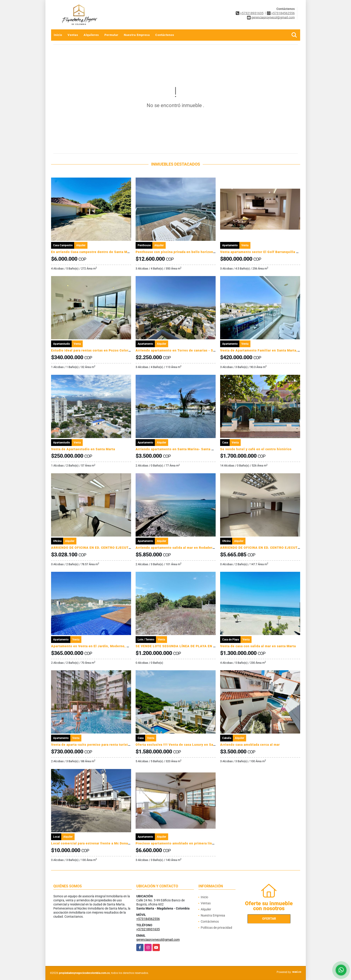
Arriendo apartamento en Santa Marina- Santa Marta (178, 449)
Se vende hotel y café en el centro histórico (256, 449)
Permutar (111, 35)
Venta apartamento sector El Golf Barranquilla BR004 (263, 252)
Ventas (73, 35)
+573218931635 (252, 13)
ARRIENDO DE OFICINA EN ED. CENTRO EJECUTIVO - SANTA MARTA (107, 548)
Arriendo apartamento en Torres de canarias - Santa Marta (183, 350)
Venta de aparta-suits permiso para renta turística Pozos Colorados (106, 745)
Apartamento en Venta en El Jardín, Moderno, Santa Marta (99, 646)
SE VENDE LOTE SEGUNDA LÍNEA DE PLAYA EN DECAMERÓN (185, 646)
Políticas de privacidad (216, 928)
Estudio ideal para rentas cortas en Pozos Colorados (94, 350)
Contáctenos (165, 35)
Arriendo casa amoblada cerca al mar (250, 745)
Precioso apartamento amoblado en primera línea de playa (183, 843)
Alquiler (206, 909)
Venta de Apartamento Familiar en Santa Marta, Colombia (267, 350)
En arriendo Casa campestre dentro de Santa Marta (92, 252)
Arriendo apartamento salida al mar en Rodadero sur (178, 548)
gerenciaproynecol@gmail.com (158, 940)
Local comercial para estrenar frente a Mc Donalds (92, 843)
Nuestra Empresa (137, 35)
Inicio (58, 35)
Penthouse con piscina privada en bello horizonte (176, 252)
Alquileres (91, 35)
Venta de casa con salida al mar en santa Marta (258, 646)
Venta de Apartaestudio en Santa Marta (83, 449)
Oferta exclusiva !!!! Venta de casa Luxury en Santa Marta (182, 745)
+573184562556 (283, 13)
